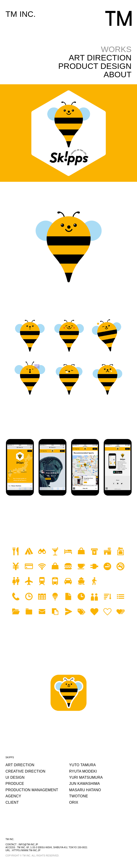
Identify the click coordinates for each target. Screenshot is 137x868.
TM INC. (20, 14)
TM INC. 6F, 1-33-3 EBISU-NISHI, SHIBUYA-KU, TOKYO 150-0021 (52, 847)
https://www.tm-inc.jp (26, 850)
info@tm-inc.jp (28, 844)
